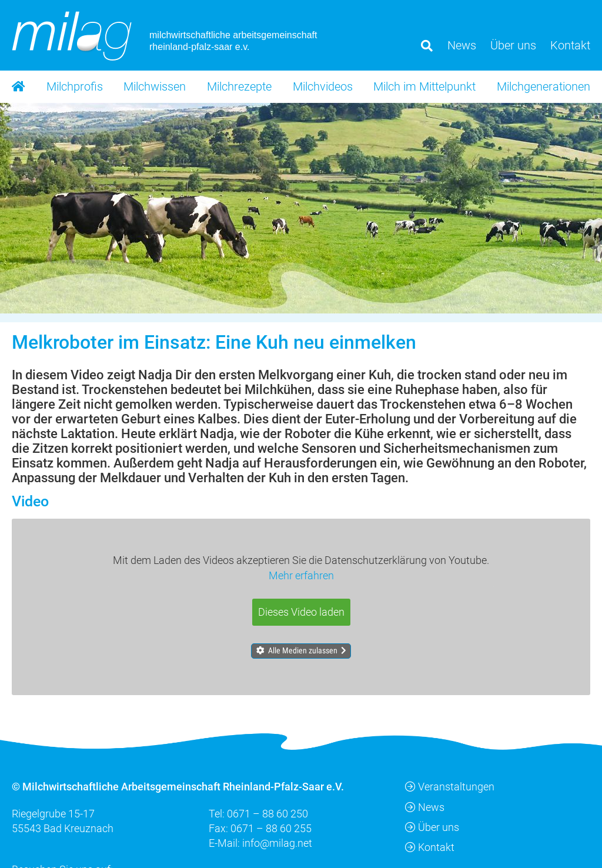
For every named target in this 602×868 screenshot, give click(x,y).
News (425, 807)
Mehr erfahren (301, 575)
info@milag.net (277, 842)
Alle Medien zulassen (303, 650)
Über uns (432, 827)
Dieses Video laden (301, 611)
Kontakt (430, 847)
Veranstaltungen (450, 787)
